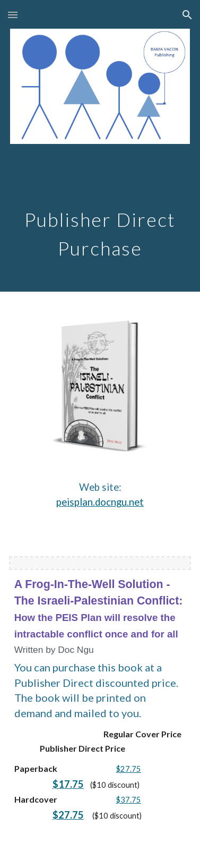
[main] (100, 216)
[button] (13, 15)
